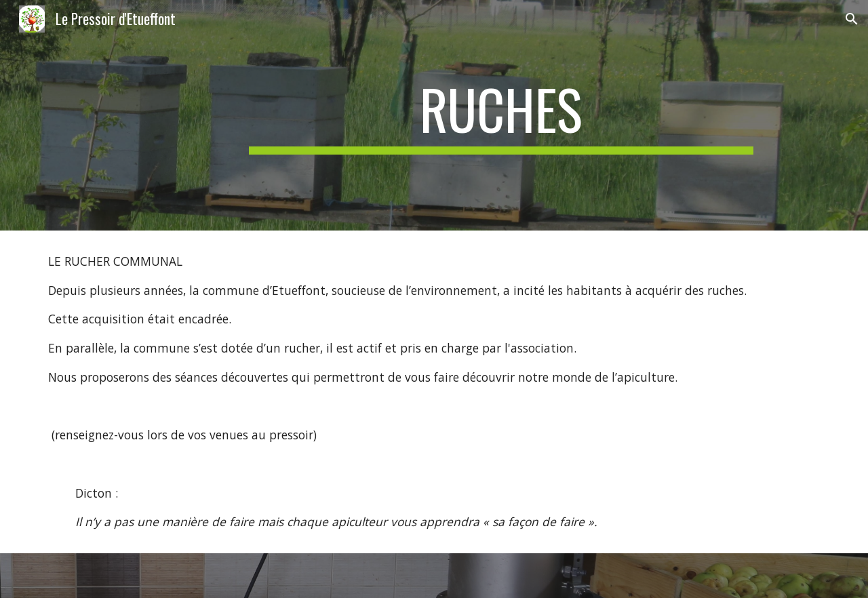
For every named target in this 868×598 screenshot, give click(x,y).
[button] (852, 19)
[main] (501, 115)
